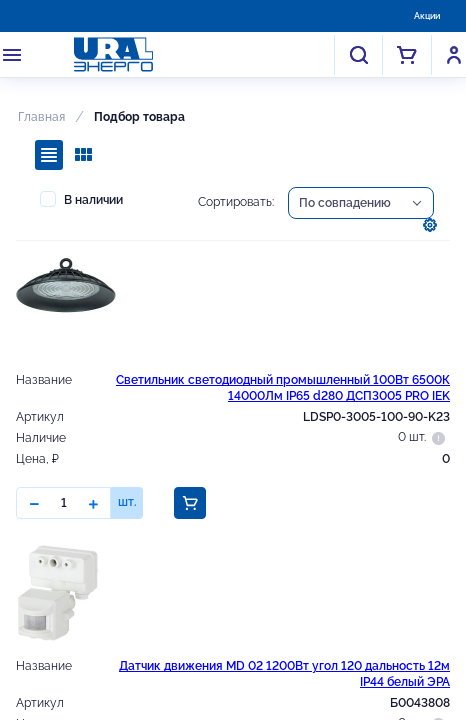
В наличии (81, 199)
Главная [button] (41, 117)
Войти (454, 55)
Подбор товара (139, 117)
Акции (427, 16)
